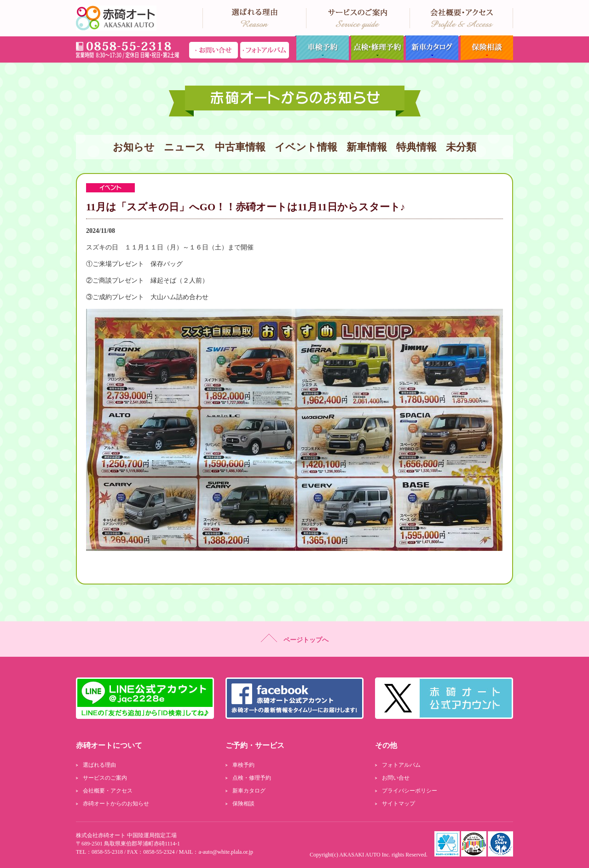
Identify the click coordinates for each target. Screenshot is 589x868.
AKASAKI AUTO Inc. (365, 855)
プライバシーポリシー (410, 791)
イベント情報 (306, 147)
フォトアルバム (401, 765)
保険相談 (486, 48)
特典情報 (416, 147)
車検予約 (321, 48)
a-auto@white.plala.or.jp (226, 852)
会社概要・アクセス (108, 791)
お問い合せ (396, 778)
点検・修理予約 (376, 48)
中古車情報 (240, 147)
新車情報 (367, 147)
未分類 (461, 147)
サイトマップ (398, 804)
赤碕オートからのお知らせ (116, 804)
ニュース (185, 147)
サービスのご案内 (105, 778)
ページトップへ (295, 639)
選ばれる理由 (99, 765)
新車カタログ (431, 48)
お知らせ (134, 147)
